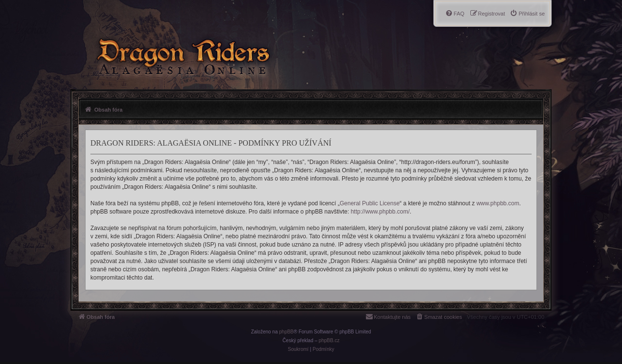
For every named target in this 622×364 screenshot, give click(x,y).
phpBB (286, 332)
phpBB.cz (329, 340)
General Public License (370, 203)
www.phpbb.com (498, 203)
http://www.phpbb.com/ (380, 212)
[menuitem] (527, 14)
